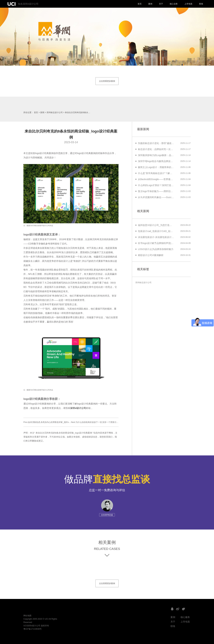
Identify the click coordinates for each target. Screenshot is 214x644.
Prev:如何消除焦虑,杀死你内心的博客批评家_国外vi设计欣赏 (50, 422)
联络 (201, 4)
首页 (140, 4)
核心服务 (185, 617)
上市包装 (188, 4)
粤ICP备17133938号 (33, 629)
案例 (150, 4)
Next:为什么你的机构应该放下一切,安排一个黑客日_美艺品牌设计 (100, 422)
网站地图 (27, 616)
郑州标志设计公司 (55, 112)
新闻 (42, 112)
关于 (161, 4)
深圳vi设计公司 (78, 408)
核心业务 (174, 4)
